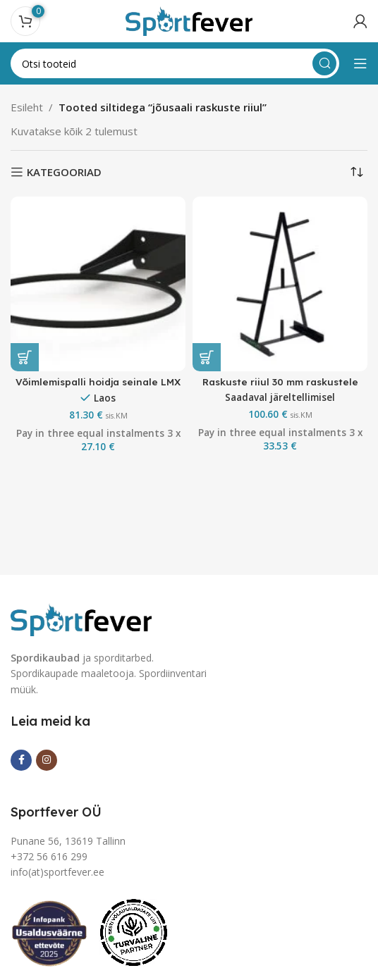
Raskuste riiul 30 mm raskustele (280, 382)
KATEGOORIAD (64, 172)
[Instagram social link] (47, 760)
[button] (25, 357)
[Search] (175, 63)
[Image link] (81, 618)
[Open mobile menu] (360, 63)
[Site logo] (189, 20)
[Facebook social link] (21, 760)
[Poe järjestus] (357, 172)
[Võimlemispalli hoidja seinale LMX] (98, 284)
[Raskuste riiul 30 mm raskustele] (280, 284)
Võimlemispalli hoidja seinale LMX (98, 382)
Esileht (27, 107)
